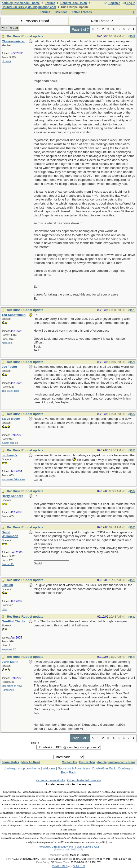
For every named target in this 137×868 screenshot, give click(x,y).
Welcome (49, 768)
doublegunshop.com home (22, 768)
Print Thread (9, 28)
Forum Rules (10, 762)
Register (112, 3)
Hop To (35, 743)
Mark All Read (31, 762)
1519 (133, 36)
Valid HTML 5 (60, 866)
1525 (133, 527)
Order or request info (50, 780)
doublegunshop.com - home (21, 3)
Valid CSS (79, 866)
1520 (133, 310)
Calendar (61, 12)
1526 (133, 580)
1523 (133, 450)
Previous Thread (34, 21)
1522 (133, 414)
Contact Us (69, 762)
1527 (133, 617)
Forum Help (87, 762)
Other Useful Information (84, 780)
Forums (50, 3)
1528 (133, 657)
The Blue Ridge (10, 391)
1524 (133, 491)
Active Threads (82, 12)
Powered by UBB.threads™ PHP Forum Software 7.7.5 (68, 847)
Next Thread (103, 21)
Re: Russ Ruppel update (25, 36)
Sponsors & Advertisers (74, 768)
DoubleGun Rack (104, 768)
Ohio (4, 609)
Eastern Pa (8, 564)
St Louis (6, 61)
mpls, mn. (7, 343)
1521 (133, 362)
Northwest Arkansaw (13, 479)
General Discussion (74, 3)
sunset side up (10, 443)
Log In (129, 3)
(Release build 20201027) (68, 849)
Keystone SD (9, 649)
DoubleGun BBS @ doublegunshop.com (29, 7)
